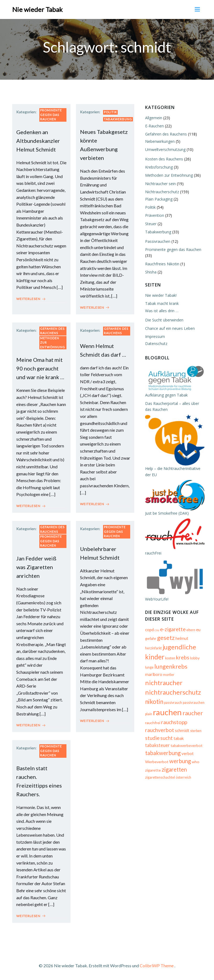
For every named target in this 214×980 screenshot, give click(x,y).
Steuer (151, 224)
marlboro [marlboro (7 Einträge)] (154, 674)
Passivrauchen (158, 241)
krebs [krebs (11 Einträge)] (183, 657)
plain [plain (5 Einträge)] (149, 714)
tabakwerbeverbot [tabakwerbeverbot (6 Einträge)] (187, 745)
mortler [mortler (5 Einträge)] (169, 675)
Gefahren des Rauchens (52, 331)
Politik (110, 112)
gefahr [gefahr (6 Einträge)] (151, 638)
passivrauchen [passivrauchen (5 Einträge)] (194, 703)
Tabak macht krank (162, 303)
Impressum (155, 336)
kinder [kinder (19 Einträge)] (155, 657)
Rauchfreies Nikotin (162, 264)
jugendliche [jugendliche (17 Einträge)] (179, 647)
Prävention (155, 215)
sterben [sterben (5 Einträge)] (196, 731)
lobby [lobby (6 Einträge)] (195, 658)
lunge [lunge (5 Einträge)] (149, 667)
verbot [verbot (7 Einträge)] (188, 753)
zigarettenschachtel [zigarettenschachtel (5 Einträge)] (160, 778)
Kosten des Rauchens (164, 159)
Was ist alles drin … (162, 311)
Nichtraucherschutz (162, 192)
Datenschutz (156, 344)
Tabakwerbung (118, 119)
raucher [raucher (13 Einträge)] (193, 713)
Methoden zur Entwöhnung (53, 343)
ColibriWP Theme (157, 966)
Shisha (151, 272)
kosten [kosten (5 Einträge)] (170, 658)
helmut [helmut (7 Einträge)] (182, 638)
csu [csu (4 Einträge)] (157, 630)
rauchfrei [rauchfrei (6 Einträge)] (153, 723)
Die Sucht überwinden (164, 320)
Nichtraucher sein (160, 184)
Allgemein (154, 118)
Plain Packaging (159, 199)
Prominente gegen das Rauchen (51, 115)
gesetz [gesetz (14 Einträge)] (166, 638)
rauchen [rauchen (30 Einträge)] (167, 712)
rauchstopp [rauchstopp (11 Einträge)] (174, 722)
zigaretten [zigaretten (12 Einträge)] (174, 769)
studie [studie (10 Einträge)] (152, 738)
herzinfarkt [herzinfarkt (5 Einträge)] (153, 648)
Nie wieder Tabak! (161, 295)
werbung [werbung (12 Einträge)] (180, 761)
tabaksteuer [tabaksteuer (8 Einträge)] (157, 745)
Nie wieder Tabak (37, 9)
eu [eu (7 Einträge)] (198, 630)
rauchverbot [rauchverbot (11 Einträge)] (160, 730)
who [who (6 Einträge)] (196, 762)
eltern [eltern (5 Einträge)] (191, 630)
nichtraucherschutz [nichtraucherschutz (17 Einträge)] (173, 692)
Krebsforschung (159, 167)
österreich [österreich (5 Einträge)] (183, 778)
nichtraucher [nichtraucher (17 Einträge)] (164, 683)
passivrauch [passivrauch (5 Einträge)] (173, 703)
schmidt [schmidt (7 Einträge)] (182, 731)
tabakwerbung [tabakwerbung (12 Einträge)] (163, 753)
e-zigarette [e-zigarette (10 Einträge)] (173, 629)
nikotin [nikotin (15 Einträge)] (154, 702)
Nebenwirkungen (160, 141)
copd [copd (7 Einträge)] (149, 630)
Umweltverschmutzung (165, 149)
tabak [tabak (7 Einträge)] (179, 738)
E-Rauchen (154, 126)
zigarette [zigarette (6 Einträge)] (153, 770)
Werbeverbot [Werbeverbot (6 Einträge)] (157, 762)
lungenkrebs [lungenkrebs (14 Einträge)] (171, 666)
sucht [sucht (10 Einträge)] (167, 738)
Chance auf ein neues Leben (170, 328)
